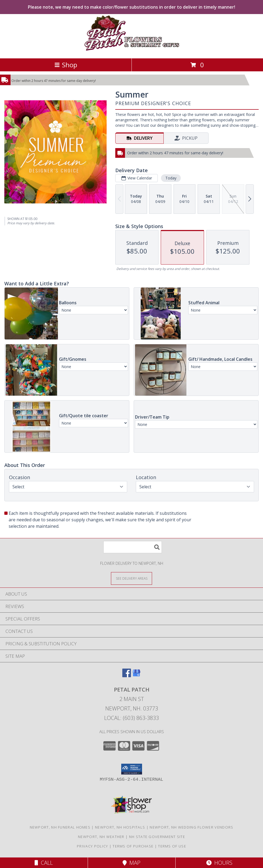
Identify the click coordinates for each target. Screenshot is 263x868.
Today (171, 178)
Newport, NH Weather (101, 837)
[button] (132, 769)
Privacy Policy (92, 846)
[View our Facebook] (127, 675)
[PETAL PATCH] (132, 50)
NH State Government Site (157, 837)
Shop (66, 65)
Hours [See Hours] (219, 863)
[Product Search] (133, 547)
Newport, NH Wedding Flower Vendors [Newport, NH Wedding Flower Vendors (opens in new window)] (191, 827)
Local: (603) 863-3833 (131, 718)
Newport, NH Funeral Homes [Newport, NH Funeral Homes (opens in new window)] (60, 827)
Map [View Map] (131, 863)
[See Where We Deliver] (131, 578)
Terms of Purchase (133, 846)
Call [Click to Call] (44, 863)
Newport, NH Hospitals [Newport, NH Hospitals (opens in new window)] (120, 827)
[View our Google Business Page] (136, 675)
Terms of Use (172, 846)
